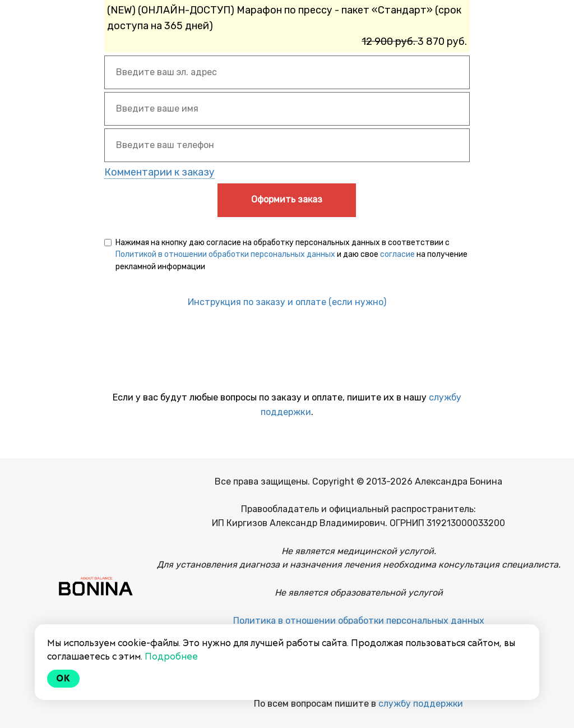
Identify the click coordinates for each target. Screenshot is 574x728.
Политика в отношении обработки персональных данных (359, 621)
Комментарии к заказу (159, 172)
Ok (63, 678)
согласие (397, 254)
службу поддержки (421, 704)
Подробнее (171, 656)
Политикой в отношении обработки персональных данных (225, 254)
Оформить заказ (287, 199)
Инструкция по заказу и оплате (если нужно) (287, 302)
